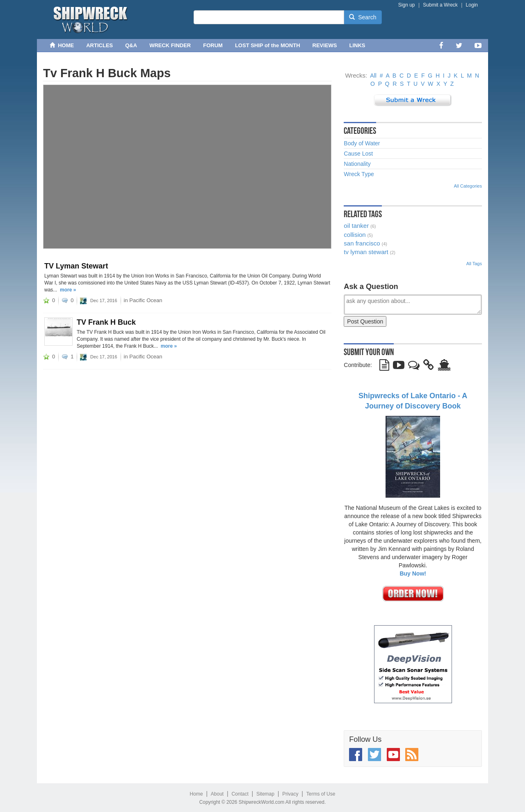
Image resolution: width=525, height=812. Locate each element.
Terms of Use (321, 794)
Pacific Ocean (146, 300)
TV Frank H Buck (106, 322)
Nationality (357, 164)
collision (355, 235)
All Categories (468, 186)
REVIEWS (325, 45)
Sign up (407, 5)
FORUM (213, 45)
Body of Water (362, 143)
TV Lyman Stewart (76, 266)
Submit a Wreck (440, 5)
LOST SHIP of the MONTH (268, 45)
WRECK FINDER (170, 45)
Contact (240, 794)
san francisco (362, 243)
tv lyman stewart (366, 252)
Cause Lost (358, 154)
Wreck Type (359, 174)
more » (68, 290)
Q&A (131, 45)
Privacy (290, 794)
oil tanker (356, 226)
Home (196, 794)
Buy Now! (413, 573)
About (217, 794)
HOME (62, 45)
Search (363, 17)
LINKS (357, 45)
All (373, 76)
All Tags (474, 264)
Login (472, 5)
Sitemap (265, 794)
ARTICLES (99, 45)
